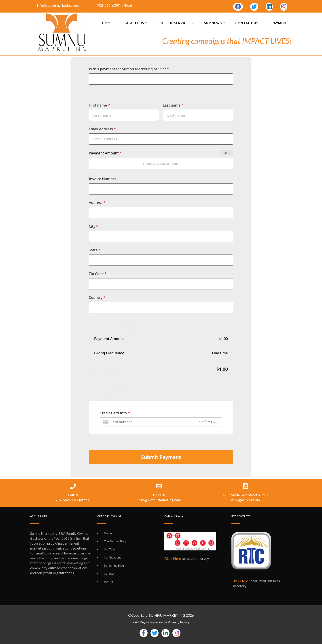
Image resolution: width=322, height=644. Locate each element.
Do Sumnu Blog (114, 566)
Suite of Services (176, 23)
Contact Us (247, 23)
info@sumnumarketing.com (58, 5)
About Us (137, 23)
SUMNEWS (214, 23)
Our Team (110, 549)
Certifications (113, 557)
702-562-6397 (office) (114, 5)
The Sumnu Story (115, 541)
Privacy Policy (179, 622)
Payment (280, 23)
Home (107, 23)
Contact (109, 574)
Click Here (173, 558)
